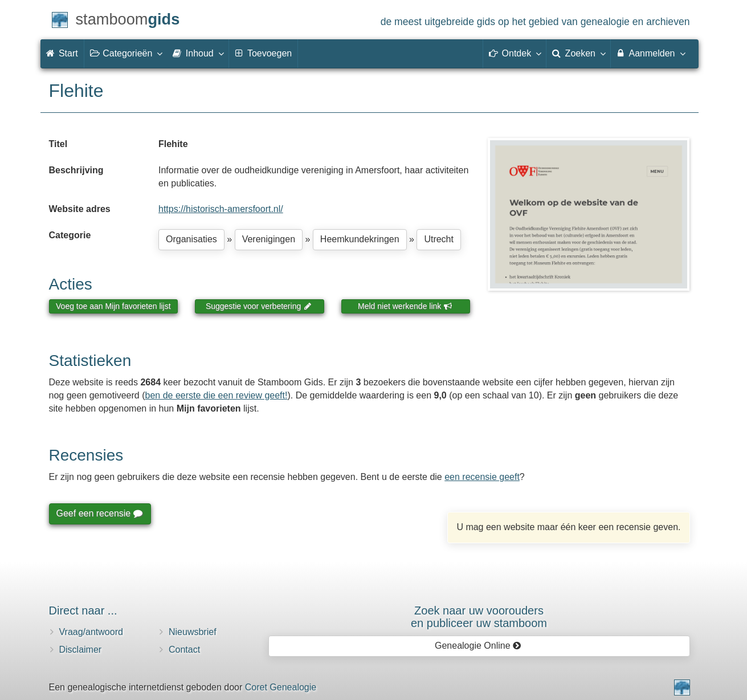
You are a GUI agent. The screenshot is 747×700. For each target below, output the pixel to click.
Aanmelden (650, 53)
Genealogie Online (478, 646)
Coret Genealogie (281, 687)
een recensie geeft (482, 477)
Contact (184, 650)
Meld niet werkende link (405, 306)
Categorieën (126, 53)
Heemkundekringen (360, 239)
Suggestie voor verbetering (259, 306)
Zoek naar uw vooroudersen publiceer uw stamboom (479, 617)
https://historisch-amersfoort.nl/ (221, 209)
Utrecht (439, 239)
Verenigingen (269, 239)
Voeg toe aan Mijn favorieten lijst (113, 306)
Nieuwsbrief (193, 632)
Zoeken (578, 53)
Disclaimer (81, 650)
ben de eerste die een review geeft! (217, 395)
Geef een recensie (99, 513)
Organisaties (191, 239)
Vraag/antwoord (91, 632)
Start (62, 53)
